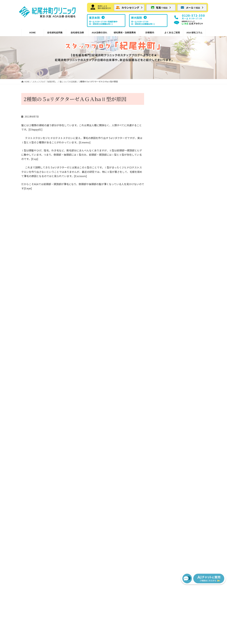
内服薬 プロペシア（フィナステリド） (92, 447)
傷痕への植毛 (32, 426)
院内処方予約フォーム (86, 455)
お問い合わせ (92, 589)
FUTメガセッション (85, 400)
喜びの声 (161, 239)
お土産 (160, 194)
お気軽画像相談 (31, 394)
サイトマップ (135, 589)
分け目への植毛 (33, 451)
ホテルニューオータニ (168, 226)
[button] (129, 8)
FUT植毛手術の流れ (130, 388)
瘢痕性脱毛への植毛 (36, 432)
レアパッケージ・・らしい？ (171, 107)
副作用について (128, 413)
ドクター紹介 (174, 407)
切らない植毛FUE (82, 413)
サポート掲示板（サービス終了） (182, 439)
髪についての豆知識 (167, 182)
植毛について (163, 188)
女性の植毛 (31, 464)
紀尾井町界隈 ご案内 (168, 201)
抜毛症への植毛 (33, 420)
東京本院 (172, 388)
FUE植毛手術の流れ (130, 394)
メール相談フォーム (33, 388)
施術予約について (165, 145)
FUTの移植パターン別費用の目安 (137, 432)
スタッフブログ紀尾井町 (180, 413)
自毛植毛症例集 (31, 400)
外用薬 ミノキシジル (85, 439)
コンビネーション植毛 (37, 445)
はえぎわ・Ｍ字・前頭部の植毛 (41, 407)
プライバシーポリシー (113, 589)
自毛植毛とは (80, 388)
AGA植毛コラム (173, 445)
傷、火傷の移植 (165, 213)
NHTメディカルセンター (180, 400)
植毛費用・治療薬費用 (129, 426)
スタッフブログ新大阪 (179, 420)
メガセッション (33, 439)
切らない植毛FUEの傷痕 (87, 420)
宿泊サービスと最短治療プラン (136, 420)
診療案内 (170, 381)
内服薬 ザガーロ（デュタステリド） (93, 432)
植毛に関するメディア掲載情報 (183, 426)
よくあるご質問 (173, 432)
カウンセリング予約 (33, 381)
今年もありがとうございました (172, 132)
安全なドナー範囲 (82, 461)
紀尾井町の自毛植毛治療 (83, 381)
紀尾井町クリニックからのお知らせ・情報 (43, 472)
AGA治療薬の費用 (129, 445)
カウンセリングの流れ (131, 400)
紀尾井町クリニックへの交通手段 (173, 245)
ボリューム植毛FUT (83, 394)
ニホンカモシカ (163, 157)
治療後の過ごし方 (129, 407)
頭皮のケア (162, 220)
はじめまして (42, 219)
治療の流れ (124, 381)
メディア (161, 233)
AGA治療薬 (79, 426)
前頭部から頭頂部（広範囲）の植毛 (43, 413)
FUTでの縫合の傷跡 (85, 407)
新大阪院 (172, 394)
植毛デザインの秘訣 (83, 468)
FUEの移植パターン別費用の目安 (137, 439)
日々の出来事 (176, 115)
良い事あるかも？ (165, 119)
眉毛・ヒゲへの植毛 (36, 458)
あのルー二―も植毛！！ (102, 219)
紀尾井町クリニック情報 (182, 128)
